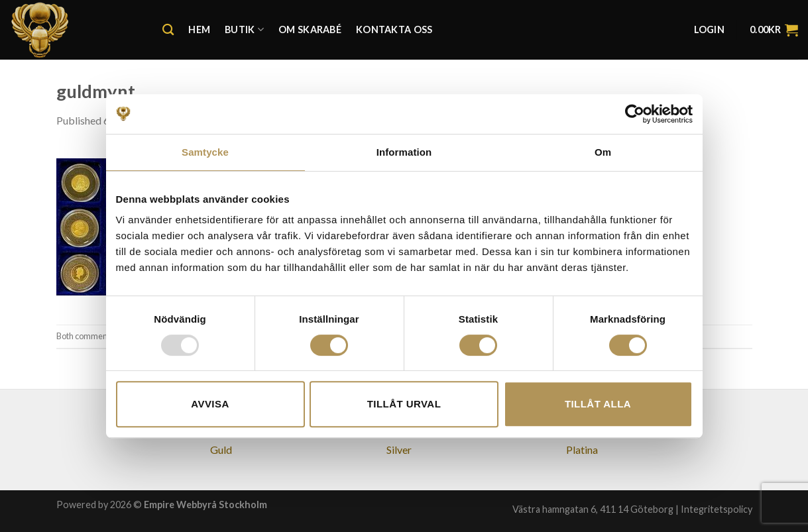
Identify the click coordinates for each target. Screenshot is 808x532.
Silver (399, 450)
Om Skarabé (310, 29)
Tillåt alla (598, 404)
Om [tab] (603, 152)
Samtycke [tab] (205, 152)
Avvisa (210, 404)
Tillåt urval (404, 404)
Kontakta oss (394, 29)
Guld (221, 450)
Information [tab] (404, 152)
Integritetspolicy (717, 509)
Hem (199, 29)
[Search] (168, 30)
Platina (582, 450)
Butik (244, 29)
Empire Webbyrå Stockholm (205, 505)
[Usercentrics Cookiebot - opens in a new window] (635, 114)
